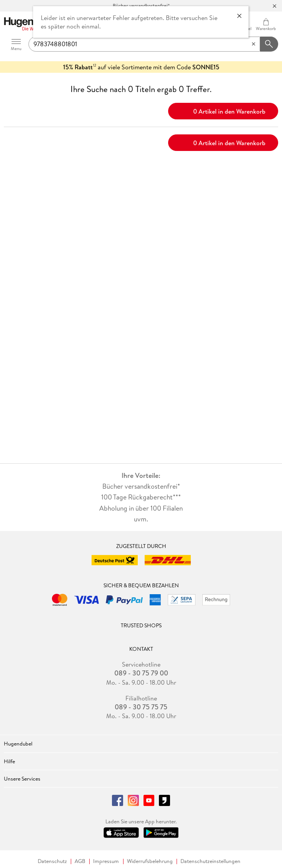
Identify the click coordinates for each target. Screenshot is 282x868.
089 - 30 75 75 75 (141, 707)
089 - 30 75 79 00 (141, 673)
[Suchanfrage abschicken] (269, 44)
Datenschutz (52, 861)
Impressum (106, 861)
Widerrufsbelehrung (150, 861)
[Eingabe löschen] (254, 44)
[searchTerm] (144, 44)
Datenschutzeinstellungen (210, 861)
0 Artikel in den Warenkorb (223, 111)
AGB (80, 861)
